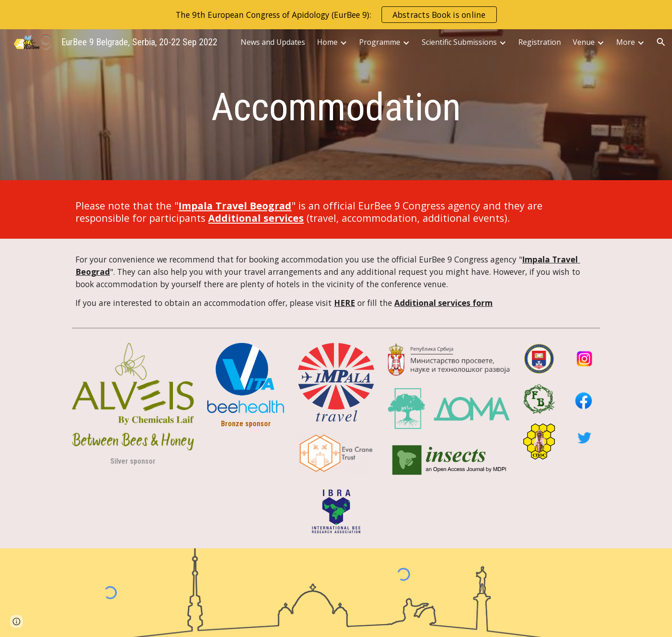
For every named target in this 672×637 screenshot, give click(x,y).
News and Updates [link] (273, 42)
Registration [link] (540, 42)
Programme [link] (380, 42)
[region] (336, 15)
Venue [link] (584, 42)
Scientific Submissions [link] (459, 42)
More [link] (626, 42)
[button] (661, 42)
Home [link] (327, 42)
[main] (336, 107)
